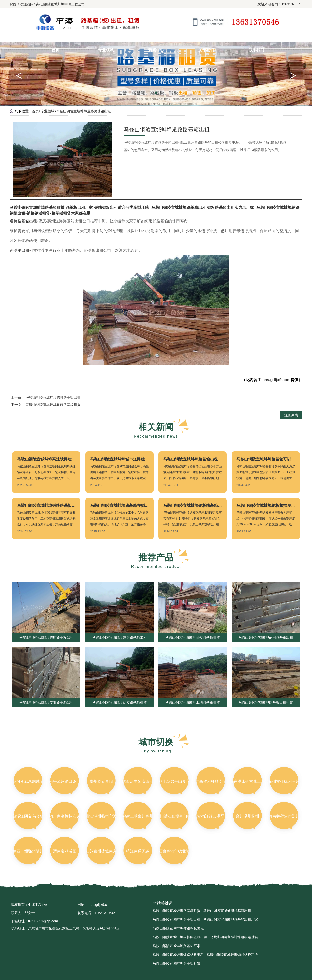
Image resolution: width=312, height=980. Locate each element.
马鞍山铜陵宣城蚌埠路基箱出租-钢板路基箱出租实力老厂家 (203, 207)
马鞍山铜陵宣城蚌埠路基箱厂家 (176, 946)
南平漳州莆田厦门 (65, 781)
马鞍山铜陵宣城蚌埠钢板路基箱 (234, 937)
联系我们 (256, 50)
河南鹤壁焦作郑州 (284, 816)
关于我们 (206, 50)
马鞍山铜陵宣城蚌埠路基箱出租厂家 (231, 919)
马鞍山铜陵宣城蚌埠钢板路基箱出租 (180, 937)
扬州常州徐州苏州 (284, 781)
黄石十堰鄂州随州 (28, 851)
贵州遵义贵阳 (101, 781)
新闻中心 (156, 50)
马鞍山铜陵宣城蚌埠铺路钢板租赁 (232, 955)
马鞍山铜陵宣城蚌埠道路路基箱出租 (84, 111)
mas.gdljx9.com (276, 380)
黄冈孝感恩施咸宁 (28, 781)
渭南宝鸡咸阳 (65, 851)
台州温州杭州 (247, 816)
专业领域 (106, 50)
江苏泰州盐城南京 (101, 851)
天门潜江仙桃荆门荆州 (175, 816)
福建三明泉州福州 (138, 816)
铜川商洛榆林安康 (65, 816)
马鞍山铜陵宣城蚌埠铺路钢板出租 (178, 928)
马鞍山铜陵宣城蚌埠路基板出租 (176, 919)
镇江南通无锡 (138, 851)
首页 (56, 50)
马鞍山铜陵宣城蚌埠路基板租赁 (176, 963)
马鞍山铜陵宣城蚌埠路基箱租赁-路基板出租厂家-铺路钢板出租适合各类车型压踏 (79, 207)
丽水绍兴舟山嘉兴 (174, 781)
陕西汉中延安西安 (138, 781)
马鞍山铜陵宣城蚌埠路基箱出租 (227, 911)
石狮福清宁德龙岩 (174, 851)
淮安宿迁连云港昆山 (211, 816)
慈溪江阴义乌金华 (28, 816)
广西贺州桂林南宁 (211, 781)
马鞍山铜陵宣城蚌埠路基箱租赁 (176, 911)
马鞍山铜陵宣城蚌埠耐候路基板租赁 (53, 405)
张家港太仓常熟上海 (247, 781)
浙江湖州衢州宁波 (101, 816)
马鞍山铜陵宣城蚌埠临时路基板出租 (53, 397)
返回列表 (291, 415)
